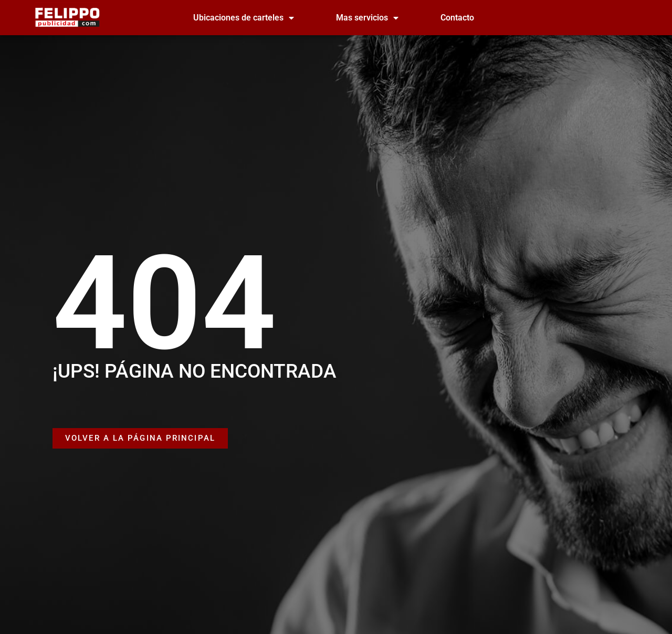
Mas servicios (367, 18)
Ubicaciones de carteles (244, 18)
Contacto (457, 18)
